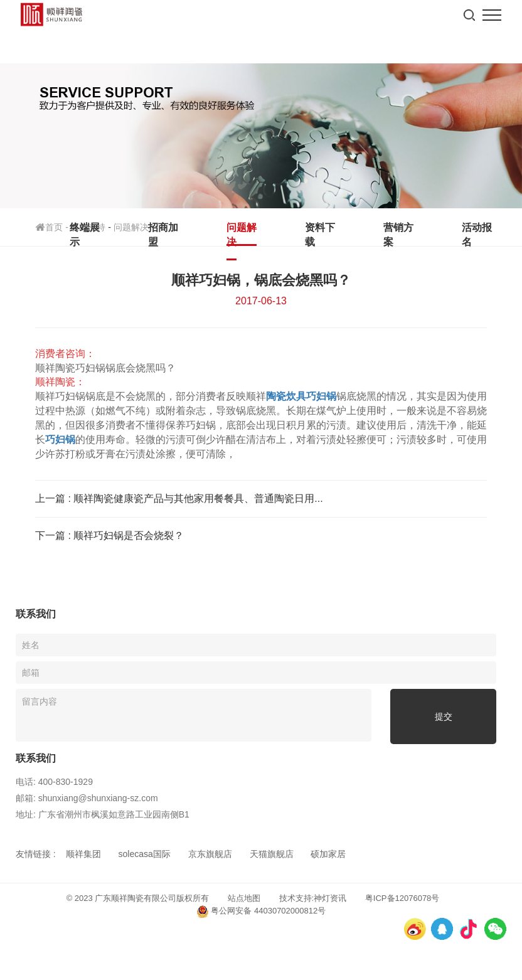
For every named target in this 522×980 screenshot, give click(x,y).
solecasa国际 (145, 854)
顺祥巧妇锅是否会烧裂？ (129, 535)
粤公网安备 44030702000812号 (261, 912)
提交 (444, 716)
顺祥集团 (83, 854)
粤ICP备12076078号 (402, 898)
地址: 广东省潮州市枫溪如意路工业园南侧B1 (103, 814)
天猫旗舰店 (272, 854)
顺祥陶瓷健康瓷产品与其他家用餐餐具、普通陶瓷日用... (198, 498)
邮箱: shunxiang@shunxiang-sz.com (87, 798)
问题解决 (242, 235)
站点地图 (244, 898)
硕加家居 (328, 854)
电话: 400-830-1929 (54, 782)
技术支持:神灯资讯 (313, 898)
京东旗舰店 (210, 854)
